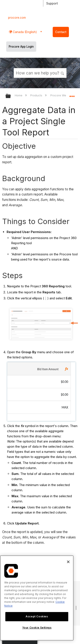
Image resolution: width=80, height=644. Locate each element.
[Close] (68, 562)
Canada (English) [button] (24, 32)
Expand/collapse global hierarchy (11, 96)
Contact (61, 32)
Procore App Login (21, 47)
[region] (37, 598)
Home (19, 95)
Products (37, 95)
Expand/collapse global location (72, 95)
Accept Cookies (37, 616)
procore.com (17, 18)
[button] (63, 73)
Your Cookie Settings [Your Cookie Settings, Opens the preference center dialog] (37, 628)
